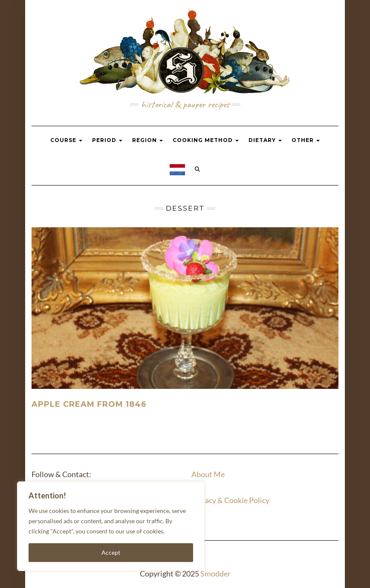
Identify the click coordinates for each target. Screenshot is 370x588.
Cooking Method (206, 140)
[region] (111, 526)
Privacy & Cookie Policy (230, 500)
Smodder (215, 574)
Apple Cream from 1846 (89, 404)
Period (107, 140)
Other (306, 140)
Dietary (265, 140)
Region (147, 140)
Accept (111, 552)
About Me (208, 474)
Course (66, 140)
